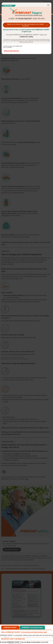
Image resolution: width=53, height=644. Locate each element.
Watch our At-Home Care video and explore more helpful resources (26, 25)
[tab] (10, 628)
